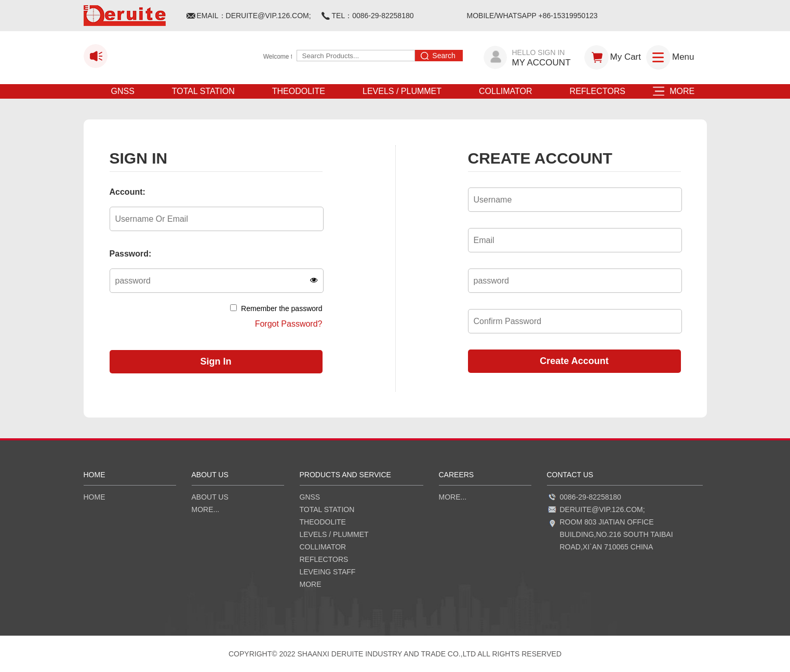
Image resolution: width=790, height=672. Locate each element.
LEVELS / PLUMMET (402, 91)
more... (206, 509)
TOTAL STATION (203, 91)
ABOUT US (210, 497)
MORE (679, 91)
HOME (95, 497)
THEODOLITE (299, 91)
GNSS (123, 91)
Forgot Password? (289, 324)
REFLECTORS (598, 91)
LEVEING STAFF (328, 572)
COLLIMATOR (506, 91)
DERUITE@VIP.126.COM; (269, 16)
